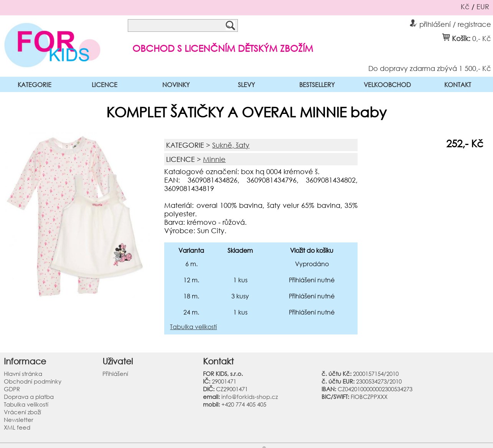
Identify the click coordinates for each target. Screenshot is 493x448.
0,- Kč (482, 38)
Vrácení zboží (22, 412)
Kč (465, 7)
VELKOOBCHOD (387, 85)
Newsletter (19, 420)
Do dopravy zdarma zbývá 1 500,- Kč (430, 68)
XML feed (17, 427)
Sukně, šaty (231, 145)
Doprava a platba (29, 397)
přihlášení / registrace (450, 23)
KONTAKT (458, 85)
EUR (483, 7)
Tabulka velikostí (193, 327)
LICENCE (105, 85)
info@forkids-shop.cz (250, 397)
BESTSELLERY (317, 85)
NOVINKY (176, 85)
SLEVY (246, 85)
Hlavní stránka (23, 374)
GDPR (12, 389)
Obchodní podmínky (33, 381)
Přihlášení (115, 374)
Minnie (214, 159)
